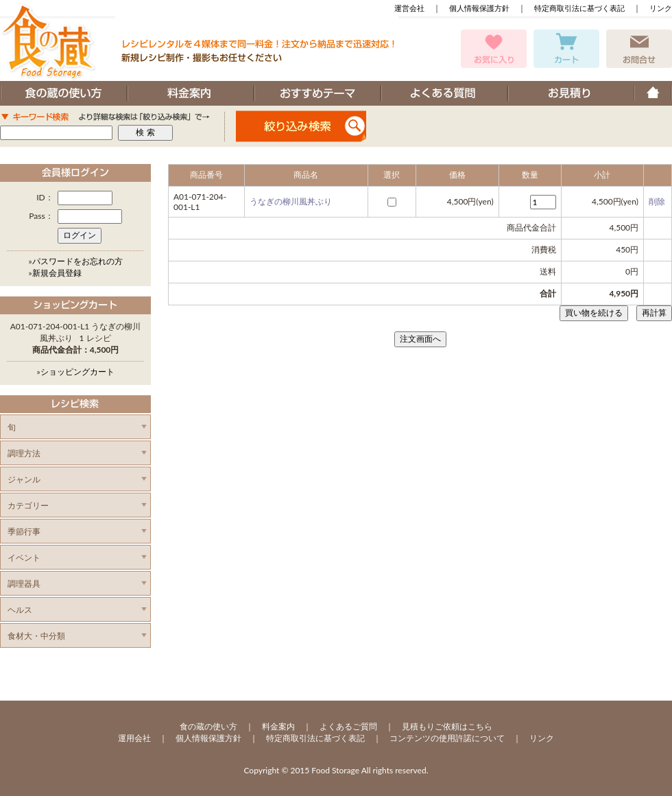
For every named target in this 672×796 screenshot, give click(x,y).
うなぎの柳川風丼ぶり (291, 201)
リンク (661, 8)
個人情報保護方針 (479, 8)
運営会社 (409, 8)
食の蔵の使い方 (208, 726)
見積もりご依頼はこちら (447, 726)
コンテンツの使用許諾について (447, 738)
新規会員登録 (57, 273)
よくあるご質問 (348, 726)
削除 (657, 201)
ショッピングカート (77, 372)
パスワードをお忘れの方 (77, 261)
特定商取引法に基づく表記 (579, 8)
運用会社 (134, 738)
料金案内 (278, 726)
